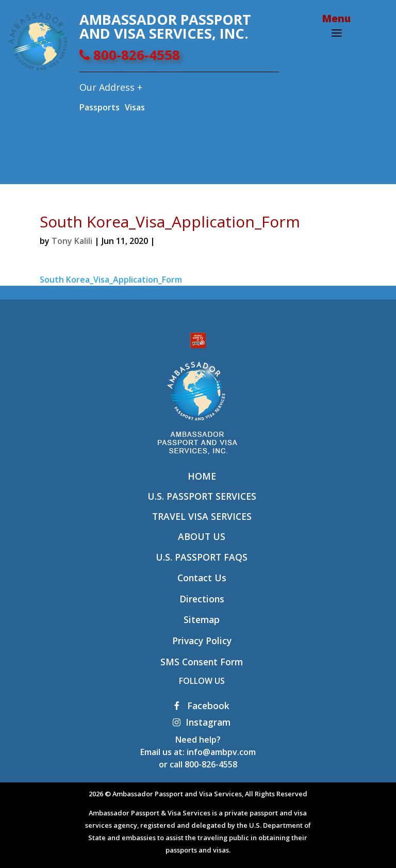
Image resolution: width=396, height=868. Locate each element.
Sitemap (202, 619)
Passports (100, 107)
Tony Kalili (72, 241)
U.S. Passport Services (202, 496)
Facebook (202, 706)
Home (202, 476)
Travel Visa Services (202, 516)
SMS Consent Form (202, 662)
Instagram (202, 722)
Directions (202, 599)
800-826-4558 (130, 55)
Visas (135, 107)
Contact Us (202, 578)
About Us (202, 536)
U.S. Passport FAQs (202, 557)
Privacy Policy (202, 641)
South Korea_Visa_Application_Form (111, 280)
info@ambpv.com (221, 752)
